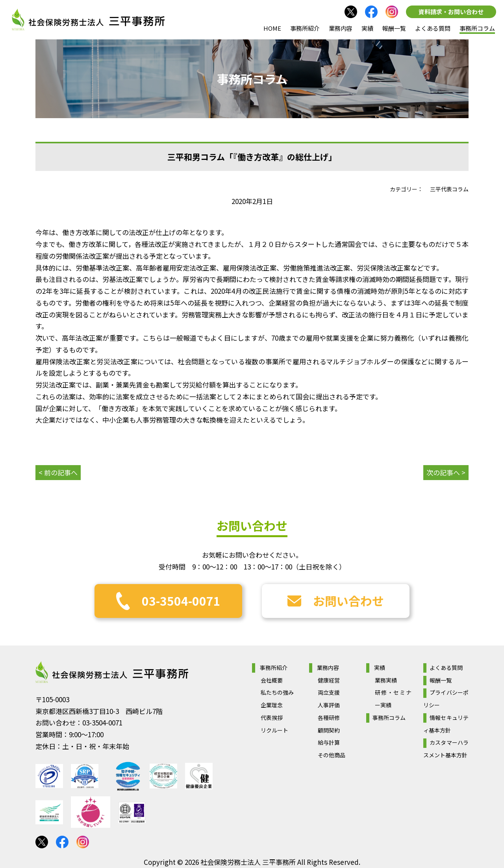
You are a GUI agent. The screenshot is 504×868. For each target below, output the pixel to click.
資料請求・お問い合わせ (451, 12)
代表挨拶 (272, 718)
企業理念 (272, 705)
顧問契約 (329, 730)
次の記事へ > (446, 472)
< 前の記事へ (58, 472)
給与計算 (329, 742)
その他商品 (332, 755)
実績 (367, 28)
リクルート (274, 730)
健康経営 (329, 680)
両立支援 (329, 692)
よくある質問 (433, 28)
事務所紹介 (305, 28)
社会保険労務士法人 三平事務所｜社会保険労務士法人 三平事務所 (88, 20)
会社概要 (272, 680)
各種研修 (329, 718)
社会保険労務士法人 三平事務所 (112, 672)
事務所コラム (477, 28)
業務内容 (341, 28)
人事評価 (329, 705)
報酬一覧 (394, 28)
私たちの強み (277, 692)
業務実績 (386, 680)
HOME (272, 28)
